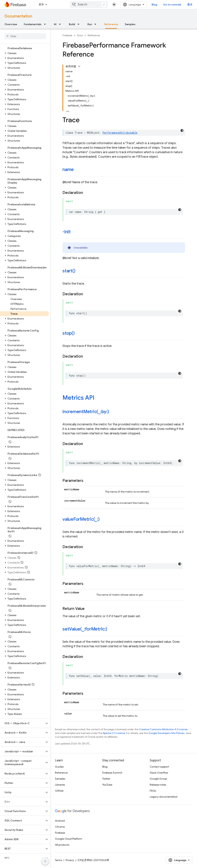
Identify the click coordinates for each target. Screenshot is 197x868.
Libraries (60, 785)
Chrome (60, 827)
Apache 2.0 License (114, 733)
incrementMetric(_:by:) (86, 412)
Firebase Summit (112, 773)
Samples (130, 24)
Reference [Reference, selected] (111, 24)
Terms (59, 860)
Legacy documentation (164, 797)
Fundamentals (33, 24)
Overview (11, 24)
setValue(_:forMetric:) (85, 629)
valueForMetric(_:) (81, 519)
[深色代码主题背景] (182, 130)
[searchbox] (25, 36)
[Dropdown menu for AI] (61, 24)
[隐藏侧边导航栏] (45, 861)
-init (67, 232)
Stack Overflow (159, 773)
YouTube (107, 785)
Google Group (158, 779)
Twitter (106, 779)
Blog (154, 5)
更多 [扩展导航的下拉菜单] (41, 5)
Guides (59, 767)
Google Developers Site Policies (166, 733)
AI (55, 24)
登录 (190, 5)
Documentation (18, 16)
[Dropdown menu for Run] (96, 24)
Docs (80, 35)
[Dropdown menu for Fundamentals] (46, 24)
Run (90, 24)
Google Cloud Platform (69, 839)
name (68, 170)
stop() (69, 333)
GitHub (59, 791)
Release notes (158, 785)
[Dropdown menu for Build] (80, 24)
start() (69, 271)
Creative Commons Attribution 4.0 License (163, 729)
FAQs (153, 791)
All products (62, 845)
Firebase (67, 35)
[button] (24, 53)
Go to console (172, 5)
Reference (94, 35)
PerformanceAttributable (120, 133)
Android (60, 821)
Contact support (159, 767)
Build (72, 24)
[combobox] (89, 5)
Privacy (70, 860)
